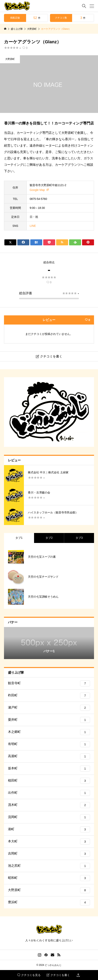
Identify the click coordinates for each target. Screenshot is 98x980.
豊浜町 (49, 902)
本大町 (49, 842)
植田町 (49, 781)
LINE (33, 226)
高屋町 (49, 756)
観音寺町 (49, 683)
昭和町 (49, 878)
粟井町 (49, 720)
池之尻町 (49, 866)
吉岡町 (49, 854)
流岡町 (49, 817)
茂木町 (49, 805)
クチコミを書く (58, 975)
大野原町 (10, 59)
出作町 (49, 793)
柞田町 (49, 696)
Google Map (37, 190)
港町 (49, 829)
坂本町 (49, 769)
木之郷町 (49, 732)
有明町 (49, 744)
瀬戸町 (49, 708)
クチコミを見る (29, 975)
